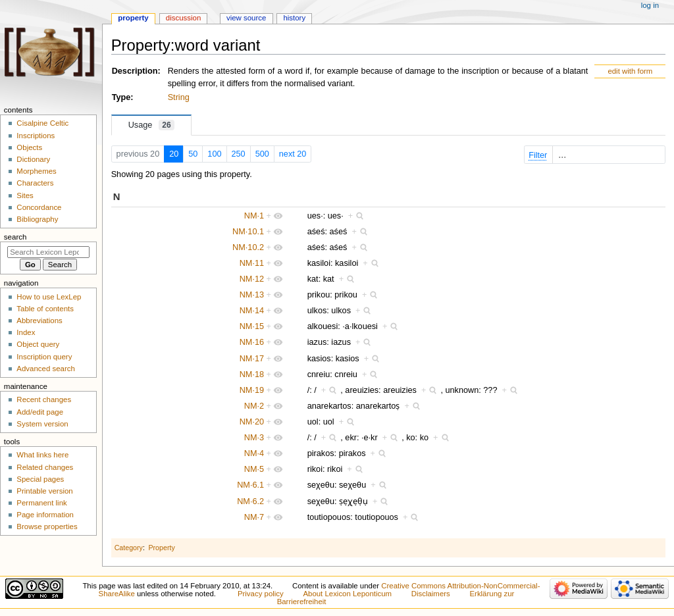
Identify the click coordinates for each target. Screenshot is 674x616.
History (294, 18)
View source (246, 18)
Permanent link (41, 503)
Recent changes (44, 399)
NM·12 (252, 279)
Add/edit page (40, 412)
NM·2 (254, 406)
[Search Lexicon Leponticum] (48, 252)
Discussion (183, 18)
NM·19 (252, 390)
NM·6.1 (250, 485)
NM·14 (252, 311)
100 (214, 154)
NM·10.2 (248, 247)
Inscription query (44, 357)
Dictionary (33, 159)
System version (42, 424)
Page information (45, 515)
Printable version (44, 491)
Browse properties (47, 526)
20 (174, 154)
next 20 (293, 154)
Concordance (39, 207)
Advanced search (46, 369)
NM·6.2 (250, 501)
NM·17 (252, 359)
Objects (29, 147)
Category (129, 548)
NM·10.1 (248, 232)
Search (15, 237)
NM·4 (254, 453)
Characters (35, 183)
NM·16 (252, 342)
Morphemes (36, 171)
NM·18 (252, 374)
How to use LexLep (49, 297)
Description (135, 71)
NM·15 (252, 326)
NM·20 (252, 422)
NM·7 (254, 517)
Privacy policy (261, 594)
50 (193, 154)
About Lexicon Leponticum (347, 594)
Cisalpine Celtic (42, 123)
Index (26, 332)
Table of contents (45, 309)
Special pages (40, 479)
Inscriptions (36, 136)
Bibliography (37, 219)
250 (239, 154)
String (179, 97)
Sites (25, 195)
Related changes (45, 467)
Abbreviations (39, 321)
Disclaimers (431, 594)
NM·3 (254, 438)
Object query (38, 344)
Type (121, 97)
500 (262, 154)
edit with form (630, 71)
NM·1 (254, 216)
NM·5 (254, 469)
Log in (650, 5)
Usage (151, 125)
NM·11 (252, 263)
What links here (42, 455)
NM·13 (252, 295)
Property (161, 548)
